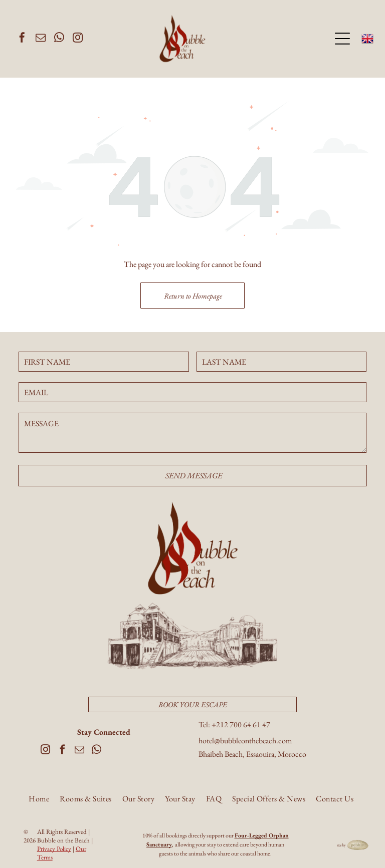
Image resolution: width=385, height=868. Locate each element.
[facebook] (22, 38)
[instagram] (78, 38)
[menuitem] (39, 800)
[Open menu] (342, 38)
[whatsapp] (59, 38)
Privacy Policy (54, 847)
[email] (41, 38)
